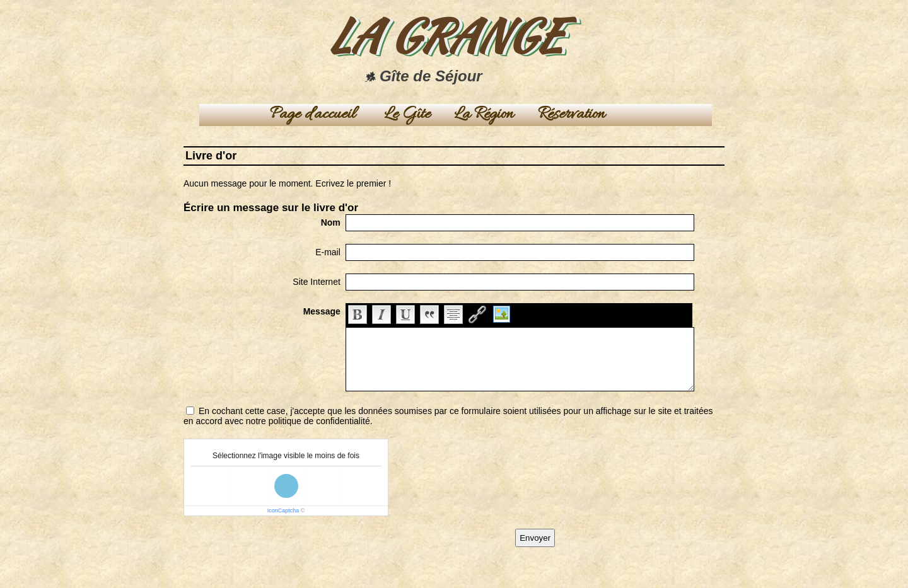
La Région (484, 115)
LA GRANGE (444, 35)
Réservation (571, 115)
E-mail (328, 252)
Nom (331, 222)
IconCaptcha (283, 510)
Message (322, 311)
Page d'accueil (313, 115)
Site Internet (317, 282)
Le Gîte (408, 115)
